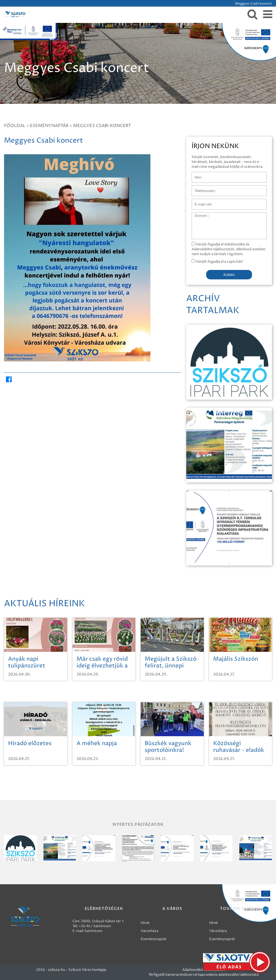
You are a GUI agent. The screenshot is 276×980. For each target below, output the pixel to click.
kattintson (94, 931)
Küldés (229, 275)
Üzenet (198, 215)
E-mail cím (201, 201)
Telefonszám (202, 188)
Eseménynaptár (49, 126)
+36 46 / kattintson (95, 926)
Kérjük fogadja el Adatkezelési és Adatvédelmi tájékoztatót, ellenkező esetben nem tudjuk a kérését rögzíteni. (229, 249)
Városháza (149, 931)
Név (195, 174)
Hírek (145, 923)
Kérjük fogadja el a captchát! (217, 262)
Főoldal (15, 126)
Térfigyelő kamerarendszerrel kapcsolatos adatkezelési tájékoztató (204, 975)
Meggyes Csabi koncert (102, 126)
